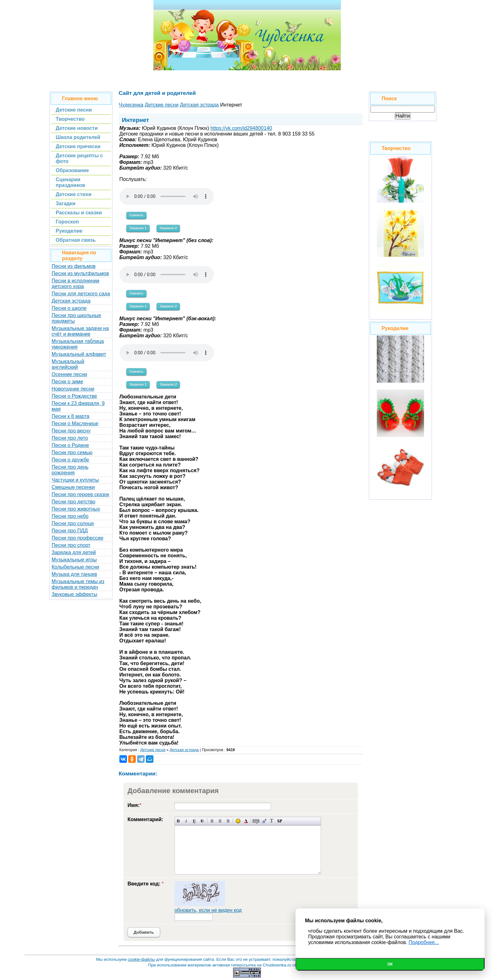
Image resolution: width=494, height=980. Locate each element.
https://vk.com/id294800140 (241, 128)
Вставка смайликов (238, 821)
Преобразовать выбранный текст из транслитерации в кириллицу (272, 821)
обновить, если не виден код (208, 910)
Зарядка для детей (74, 552)
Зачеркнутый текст (202, 821)
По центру (220, 821)
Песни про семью (72, 452)
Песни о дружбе (70, 460)
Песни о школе (69, 308)
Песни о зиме (67, 382)
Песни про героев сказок (80, 494)
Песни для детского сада (81, 294)
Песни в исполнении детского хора (76, 284)
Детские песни (153, 750)
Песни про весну (71, 431)
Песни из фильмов (74, 266)
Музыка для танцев (74, 574)
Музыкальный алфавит (79, 354)
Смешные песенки (73, 487)
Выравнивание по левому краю (212, 821)
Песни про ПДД (70, 531)
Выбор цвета (246, 821)
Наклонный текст (186, 821)
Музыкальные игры (74, 560)
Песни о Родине (70, 445)
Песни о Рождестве (74, 396)
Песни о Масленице (75, 423)
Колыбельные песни (75, 567)
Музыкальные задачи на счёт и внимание (80, 331)
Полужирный (178, 821)
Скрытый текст (256, 821)
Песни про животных (76, 509)
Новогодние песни (73, 389)
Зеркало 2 (168, 228)
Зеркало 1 (138, 228)
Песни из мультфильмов (80, 273)
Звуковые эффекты (75, 594)
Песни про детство (74, 502)
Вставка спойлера (280, 821)
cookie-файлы (141, 959)
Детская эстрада (71, 301)
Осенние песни (69, 374)
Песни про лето (70, 438)
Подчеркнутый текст (194, 821)
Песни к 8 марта (71, 416)
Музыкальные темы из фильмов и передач (78, 584)
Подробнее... (424, 942)
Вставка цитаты (264, 821)
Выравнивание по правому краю (228, 821)
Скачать (136, 215)
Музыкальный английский (68, 364)
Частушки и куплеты (75, 480)
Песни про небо (70, 516)
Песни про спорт (71, 545)
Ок (390, 964)
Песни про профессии (78, 538)
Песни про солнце (73, 523)
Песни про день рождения (70, 470)
